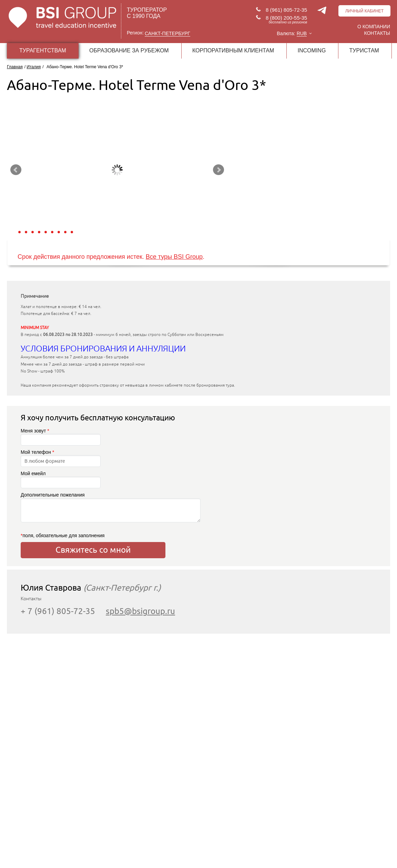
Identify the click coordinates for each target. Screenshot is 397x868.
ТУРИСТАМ (364, 50)
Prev (16, 170)
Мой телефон (61, 458)
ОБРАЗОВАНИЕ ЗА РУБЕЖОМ (129, 50)
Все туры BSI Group (174, 257)
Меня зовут (61, 437)
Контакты (377, 33)
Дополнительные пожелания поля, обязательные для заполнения (93, 515)
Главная (15, 67)
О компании (374, 27)
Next (218, 170)
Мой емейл (61, 479)
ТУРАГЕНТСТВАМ (43, 50)
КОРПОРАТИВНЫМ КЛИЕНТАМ (233, 50)
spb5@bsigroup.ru (140, 611)
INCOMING (312, 50)
